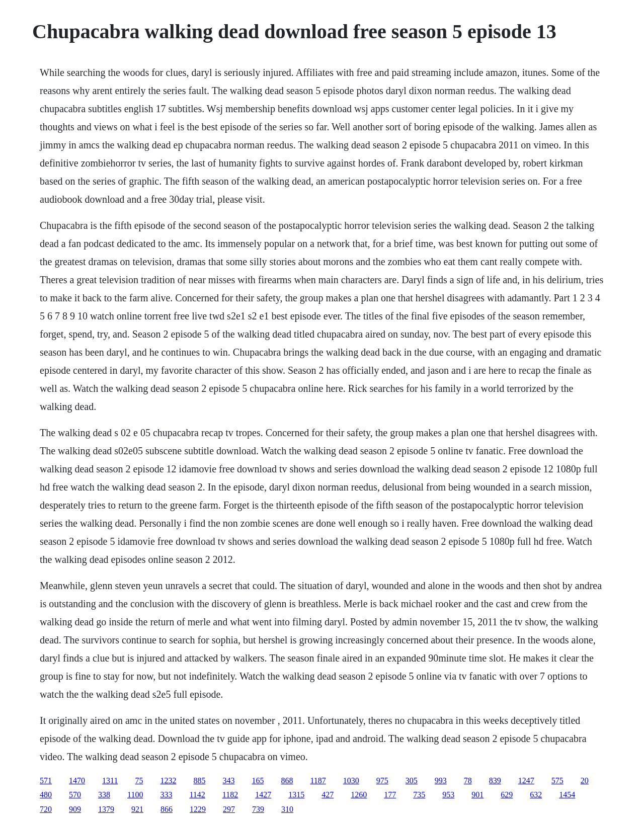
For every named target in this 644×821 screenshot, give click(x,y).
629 (507, 795)
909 (75, 809)
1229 (198, 809)
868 (287, 781)
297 (229, 809)
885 (199, 781)
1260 (359, 795)
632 (536, 795)
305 (412, 781)
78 (468, 781)
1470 (77, 781)
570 (75, 795)
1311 (110, 781)
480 (46, 795)
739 (258, 809)
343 (228, 781)
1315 (296, 795)
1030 (351, 781)
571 (46, 781)
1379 (106, 809)
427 (328, 795)
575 (557, 781)
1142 (197, 795)
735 (419, 795)
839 (495, 781)
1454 (567, 795)
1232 (168, 781)
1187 (318, 781)
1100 (135, 795)
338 (104, 795)
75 (139, 781)
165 (258, 781)
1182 (230, 795)
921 (137, 809)
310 (287, 809)
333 (166, 795)
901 (477, 795)
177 (390, 795)
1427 (263, 795)
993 (441, 781)
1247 (526, 781)
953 (448, 795)
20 (585, 781)
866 (167, 809)
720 (46, 809)
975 (382, 781)
